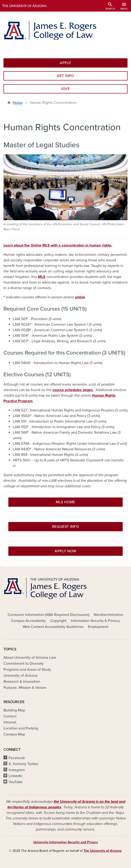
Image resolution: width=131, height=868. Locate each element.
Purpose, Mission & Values (25, 688)
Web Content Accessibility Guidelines (53, 627)
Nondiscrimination (109, 615)
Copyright (58, 621)
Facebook (17, 758)
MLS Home (65, 502)
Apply (65, 63)
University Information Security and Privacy (66, 842)
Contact (10, 716)
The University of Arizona (103, 851)
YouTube (16, 782)
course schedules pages (73, 390)
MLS (42, 277)
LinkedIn (16, 776)
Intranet (10, 722)
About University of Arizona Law (30, 658)
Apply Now (65, 551)
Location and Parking (21, 728)
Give (65, 89)
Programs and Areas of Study (27, 670)
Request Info (66, 527)
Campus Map (14, 734)
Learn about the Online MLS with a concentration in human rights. (58, 245)
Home (18, 103)
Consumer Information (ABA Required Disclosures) (48, 615)
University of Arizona (20, 676)
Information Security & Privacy (95, 621)
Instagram (17, 770)
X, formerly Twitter (23, 764)
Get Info (65, 76)
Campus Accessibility (28, 621)
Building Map (14, 710)
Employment (98, 627)
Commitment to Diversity (24, 664)
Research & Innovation (22, 682)
